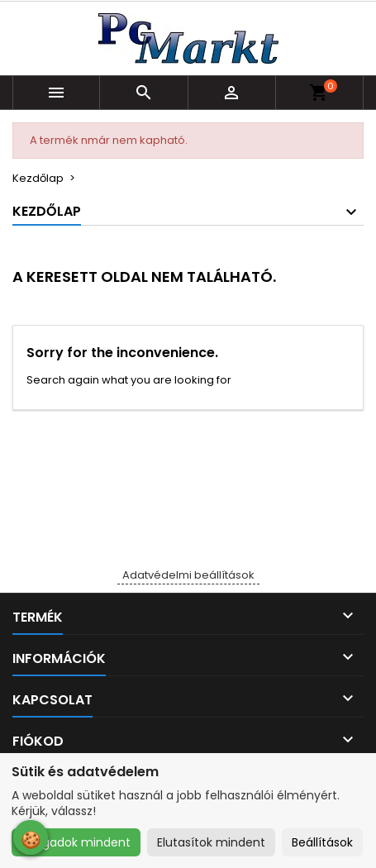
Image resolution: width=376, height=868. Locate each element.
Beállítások (322, 842)
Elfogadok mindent (76, 842)
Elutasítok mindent (211, 842)
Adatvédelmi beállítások (188, 575)
